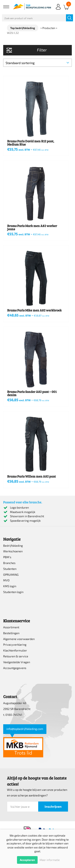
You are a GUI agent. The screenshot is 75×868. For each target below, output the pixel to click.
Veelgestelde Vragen (17, 662)
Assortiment (11, 627)
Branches (9, 563)
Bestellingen (11, 633)
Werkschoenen (13, 551)
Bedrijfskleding (13, 546)
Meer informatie (50, 860)
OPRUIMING (11, 575)
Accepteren (27, 860)
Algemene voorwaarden (19, 639)
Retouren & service (16, 656)
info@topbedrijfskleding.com (25, 729)
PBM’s (7, 557)
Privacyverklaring (15, 645)
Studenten (10, 569)
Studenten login (13, 592)
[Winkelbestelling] (37, 63)
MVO (6, 580)
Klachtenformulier (15, 650)
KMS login (10, 586)
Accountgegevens (15, 668)
